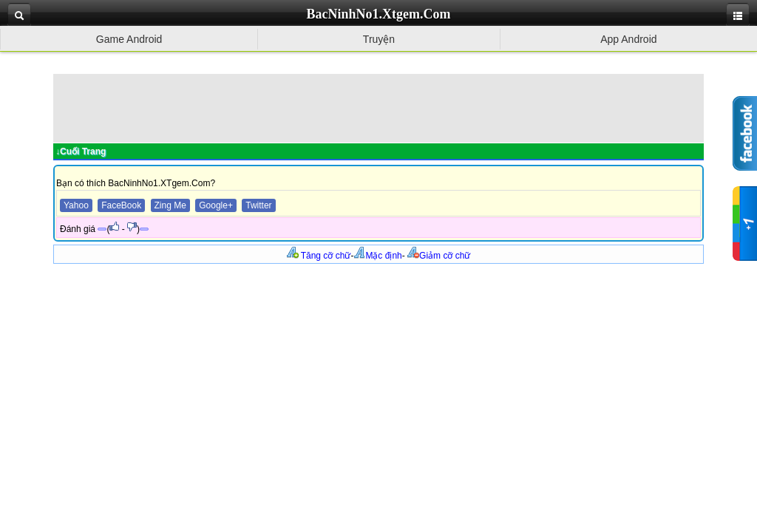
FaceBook (121, 205)
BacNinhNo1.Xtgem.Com (379, 14)
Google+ (216, 205)
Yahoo (76, 205)
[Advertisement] (378, 107)
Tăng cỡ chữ (319, 256)
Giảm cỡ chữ (439, 256)
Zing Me (170, 205)
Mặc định (377, 256)
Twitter (258, 205)
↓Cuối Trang (81, 151)
